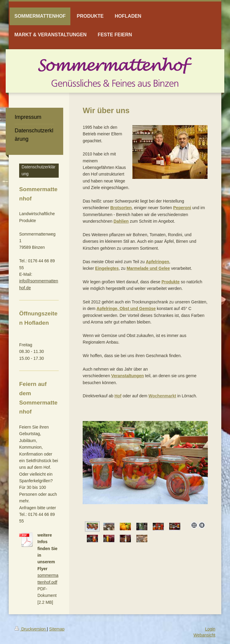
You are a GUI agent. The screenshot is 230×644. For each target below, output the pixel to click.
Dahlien (121, 221)
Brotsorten (121, 208)
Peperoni (182, 208)
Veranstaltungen (127, 376)
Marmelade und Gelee (148, 268)
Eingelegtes (107, 268)
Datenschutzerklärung (38, 170)
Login (210, 629)
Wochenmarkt (162, 396)
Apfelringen (158, 262)
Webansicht (204, 635)
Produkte (171, 282)
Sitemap (57, 629)
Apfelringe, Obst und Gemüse (126, 308)
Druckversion (31, 629)
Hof (118, 396)
